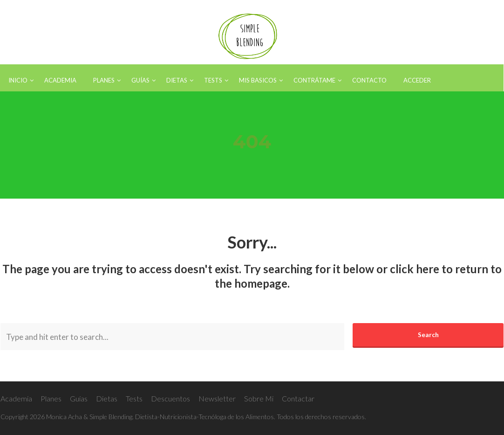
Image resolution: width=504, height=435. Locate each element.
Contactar (298, 398)
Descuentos (170, 398)
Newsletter (217, 398)
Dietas (107, 398)
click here (415, 269)
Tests (134, 398)
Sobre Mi (259, 398)
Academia (16, 398)
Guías (79, 398)
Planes (51, 398)
